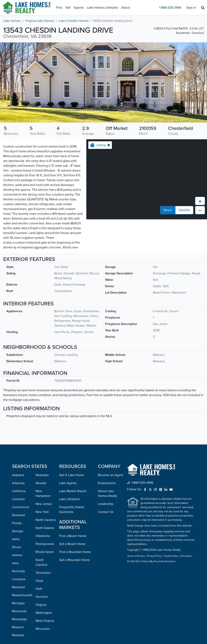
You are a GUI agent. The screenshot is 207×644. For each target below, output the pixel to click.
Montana (18, 635)
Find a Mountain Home (75, 552)
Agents (79, 8)
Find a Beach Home (73, 536)
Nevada (41, 483)
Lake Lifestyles (69, 499)
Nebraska (42, 475)
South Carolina (41, 562)
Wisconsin (43, 629)
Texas (39, 581)
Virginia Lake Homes (40, 21)
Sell (68, 8)
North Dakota (45, 528)
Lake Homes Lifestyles (103, 8)
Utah (39, 589)
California (19, 491)
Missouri (18, 627)
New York (42, 512)
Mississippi (19, 619)
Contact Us (106, 512)
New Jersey (44, 504)
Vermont (42, 597)
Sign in (191, 8)
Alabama (18, 475)
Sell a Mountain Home (75, 560)
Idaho (16, 539)
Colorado (18, 499)
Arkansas (18, 483)
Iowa (15, 563)
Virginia (41, 605)
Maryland (18, 587)
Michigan (18, 603)
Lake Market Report (73, 491)
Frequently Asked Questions (72, 510)
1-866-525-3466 (170, 8)
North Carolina (46, 520)
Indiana (17, 555)
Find (59, 8)
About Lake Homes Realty (108, 494)
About (126, 8)
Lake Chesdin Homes (74, 21)
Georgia (17, 531)
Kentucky (18, 571)
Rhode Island (45, 552)
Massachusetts (22, 595)
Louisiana (19, 579)
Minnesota (19, 611)
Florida (17, 523)
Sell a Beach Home (72, 544)
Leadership (106, 504)
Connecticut (21, 507)
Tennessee (43, 573)
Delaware (19, 515)
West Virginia (45, 621)
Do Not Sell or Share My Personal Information (151, 562)
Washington (44, 613)
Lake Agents (68, 483)
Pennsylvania (45, 544)
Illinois (16, 547)
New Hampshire (43, 494)
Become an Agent (110, 475)
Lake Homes (12, 21)
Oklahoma (43, 536)
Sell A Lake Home (72, 475)
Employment (107, 483)
